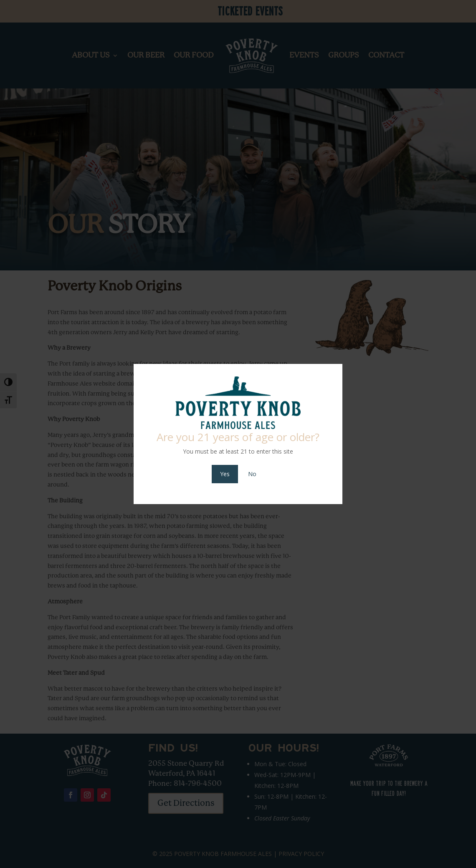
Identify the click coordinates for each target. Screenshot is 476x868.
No (252, 474)
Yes (225, 474)
